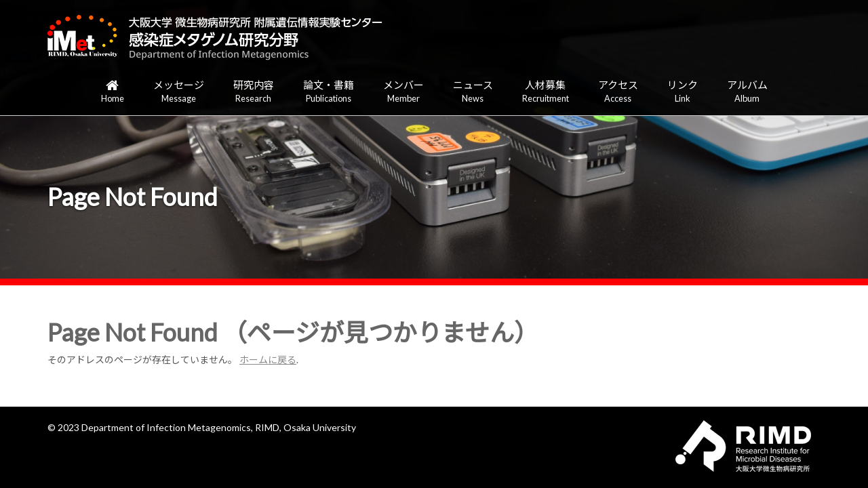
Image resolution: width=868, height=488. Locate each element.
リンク (683, 92)
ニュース (473, 92)
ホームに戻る (268, 360)
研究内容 (254, 92)
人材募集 (546, 92)
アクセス (618, 92)
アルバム (747, 92)
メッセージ (179, 92)
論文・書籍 (329, 92)
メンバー (403, 92)
